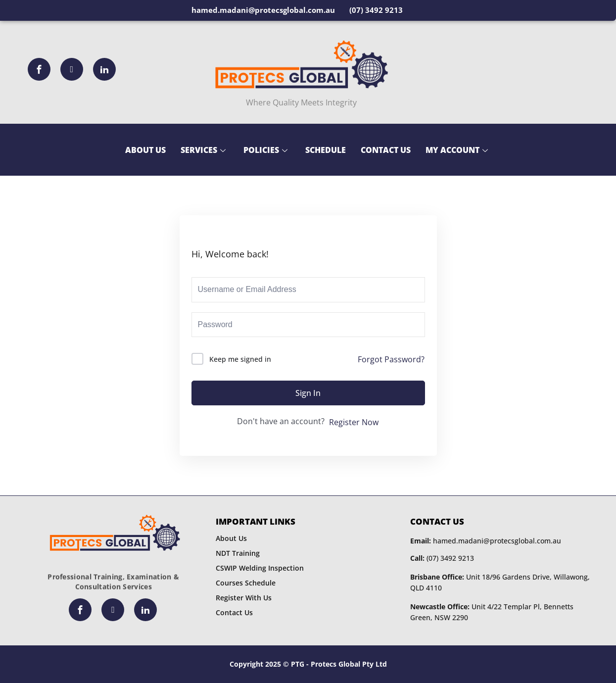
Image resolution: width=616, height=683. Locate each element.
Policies (265, 150)
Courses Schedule (246, 583)
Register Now (354, 422)
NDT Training (238, 553)
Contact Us (386, 150)
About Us (145, 150)
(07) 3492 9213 (442, 558)
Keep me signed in (240, 359)
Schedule (326, 150)
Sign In (308, 393)
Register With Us (244, 598)
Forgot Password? (391, 359)
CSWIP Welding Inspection (260, 568)
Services (203, 150)
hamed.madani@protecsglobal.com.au (486, 541)
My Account (457, 150)
